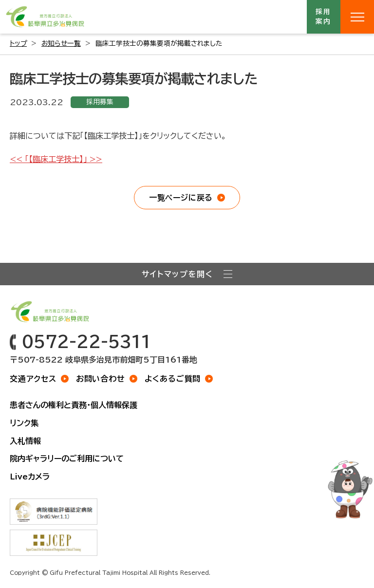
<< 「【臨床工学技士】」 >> (56, 159)
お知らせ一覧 (61, 43)
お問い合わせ (101, 379)
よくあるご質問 (173, 379)
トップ (18, 43)
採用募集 (100, 102)
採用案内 (324, 17)
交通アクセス (33, 379)
